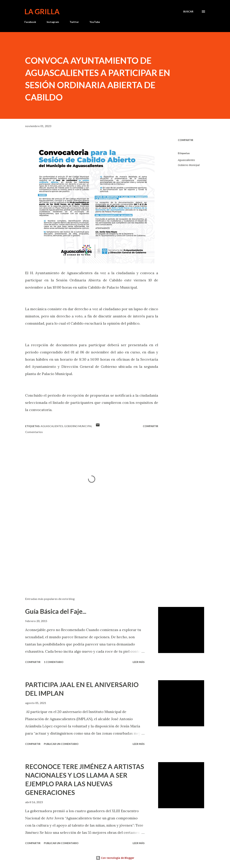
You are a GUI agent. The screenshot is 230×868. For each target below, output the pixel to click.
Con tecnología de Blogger (115, 858)
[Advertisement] (86, 552)
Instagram (53, 22)
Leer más (139, 662)
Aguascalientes (186, 160)
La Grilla (42, 12)
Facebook (30, 22)
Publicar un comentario (61, 744)
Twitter (74, 22)
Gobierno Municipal (189, 165)
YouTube (95, 22)
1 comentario (54, 662)
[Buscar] (188, 12)
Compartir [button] (186, 140)
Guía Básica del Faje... (56, 611)
